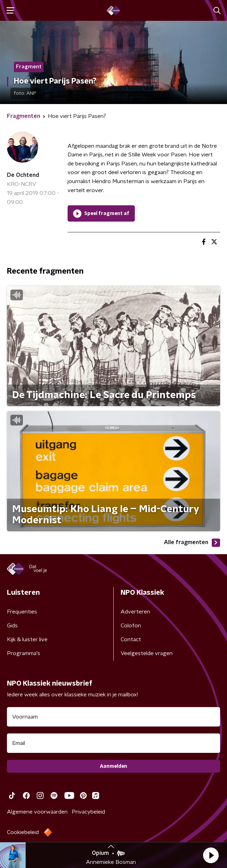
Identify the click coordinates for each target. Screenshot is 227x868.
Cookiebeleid (23, 832)
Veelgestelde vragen (147, 653)
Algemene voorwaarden (37, 812)
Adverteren (135, 612)
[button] (211, 855)
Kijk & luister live (27, 639)
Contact (131, 639)
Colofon (131, 626)
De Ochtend (23, 175)
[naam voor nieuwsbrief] (113, 717)
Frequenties (22, 612)
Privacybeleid (88, 812)
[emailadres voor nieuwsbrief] (113, 743)
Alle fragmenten (192, 543)
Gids (12, 626)
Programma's (24, 653)
